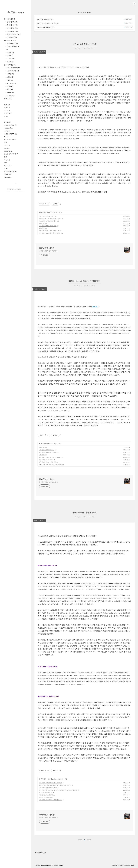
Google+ (61, 865)
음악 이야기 (10, 19)
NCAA (10, 86)
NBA (10, 74)
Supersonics (13, 71)
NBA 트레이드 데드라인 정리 (47, 221)
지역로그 (7, 108)
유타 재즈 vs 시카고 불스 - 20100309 (50, 219)
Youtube (56, 865)
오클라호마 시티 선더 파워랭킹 (48, 788)
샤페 (6, 163)
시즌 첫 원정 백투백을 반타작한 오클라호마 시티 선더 (55, 785)
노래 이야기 (12, 31)
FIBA (10, 80)
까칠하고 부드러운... (11, 125)
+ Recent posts (41, 853)
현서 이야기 (12, 43)
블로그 (8, 99)
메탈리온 (7, 160)
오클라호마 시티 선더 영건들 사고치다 (50, 783)
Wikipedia (7, 122)
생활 (10, 52)
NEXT (89, 840)
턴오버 (6, 168)
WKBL (10, 92)
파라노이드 (8, 166)
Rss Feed (38, 865)
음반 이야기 (12, 25)
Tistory (121, 865)
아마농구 (11, 96)
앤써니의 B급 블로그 (11, 171)
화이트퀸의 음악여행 (11, 140)
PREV (79, 840)
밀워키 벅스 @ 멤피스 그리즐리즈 (48, 23)
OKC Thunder (13, 68)
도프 (6, 157)
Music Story (8, 177)
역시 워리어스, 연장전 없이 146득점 (50, 233)
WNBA (10, 77)
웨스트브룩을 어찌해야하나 (46, 27)
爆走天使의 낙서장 (15, 12)
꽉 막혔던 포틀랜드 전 (45, 793)
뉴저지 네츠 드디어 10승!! (47, 216)
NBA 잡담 (42, 223)
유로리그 (11, 83)
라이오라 (7, 145)
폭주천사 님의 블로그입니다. (48, 251)
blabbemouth (8, 151)
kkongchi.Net (8, 128)
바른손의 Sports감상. (11, 134)
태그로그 (7, 110)
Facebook (50, 865)
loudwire (7, 148)
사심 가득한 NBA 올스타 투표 (48, 226)
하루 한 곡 (12, 37)
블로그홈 (7, 105)
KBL (10, 89)
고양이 (10, 59)
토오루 (6, 137)
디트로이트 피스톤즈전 (46, 795)
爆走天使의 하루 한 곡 (11, 154)
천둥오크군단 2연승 (45, 797)
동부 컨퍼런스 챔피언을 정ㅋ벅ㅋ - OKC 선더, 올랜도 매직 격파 (58, 790)
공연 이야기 (12, 28)
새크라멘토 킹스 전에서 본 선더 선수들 (51, 800)
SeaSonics (8, 174)
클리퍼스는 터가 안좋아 (46, 460)
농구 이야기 (10, 65)
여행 (10, 56)
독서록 (10, 62)
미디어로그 (8, 113)
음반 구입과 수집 (14, 34)
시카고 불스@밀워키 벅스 (45, 19)
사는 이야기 (10, 40)
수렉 (6, 142)
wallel (132, 865)
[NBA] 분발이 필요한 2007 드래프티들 (50, 464)
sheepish (7, 131)
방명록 (6, 116)
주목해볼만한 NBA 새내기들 (47, 462)
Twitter (45, 865)
